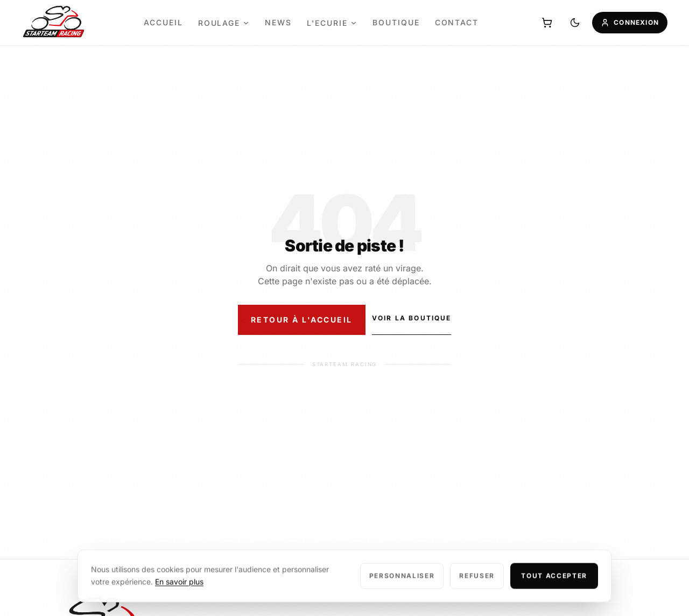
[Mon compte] (630, 23)
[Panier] (547, 23)
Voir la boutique (412, 318)
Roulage (224, 23)
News (278, 22)
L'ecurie (332, 23)
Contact (457, 22)
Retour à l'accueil (302, 320)
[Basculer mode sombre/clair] (575, 23)
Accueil (163, 22)
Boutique (396, 22)
